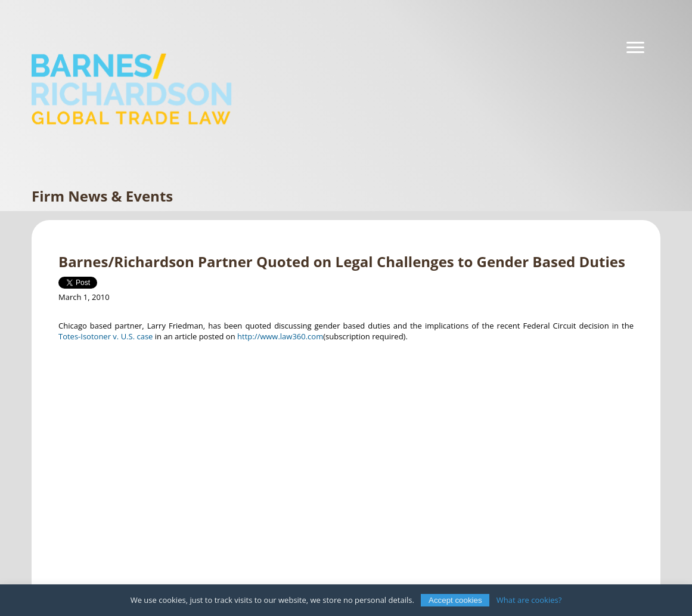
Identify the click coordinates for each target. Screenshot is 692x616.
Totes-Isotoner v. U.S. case (105, 336)
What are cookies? (529, 600)
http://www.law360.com (280, 336)
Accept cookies (455, 600)
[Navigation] (635, 48)
